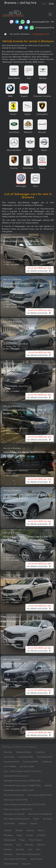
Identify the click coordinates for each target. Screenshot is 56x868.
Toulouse (26, 864)
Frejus (22, 840)
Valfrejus (23, 824)
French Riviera (35, 840)
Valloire (34, 824)
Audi (29, 78)
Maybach (28, 132)
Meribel (48, 786)
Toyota (42, 168)
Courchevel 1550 (45, 757)
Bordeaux (8, 835)
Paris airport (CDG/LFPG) (16, 800)
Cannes (30, 835)
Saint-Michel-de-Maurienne (16, 819)
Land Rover (14, 132)
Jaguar (27, 114)
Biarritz (41, 831)
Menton (41, 845)
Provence (8, 854)
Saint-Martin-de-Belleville (40, 814)
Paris (38, 850)
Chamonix (40, 752)
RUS (44, 4)
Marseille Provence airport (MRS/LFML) (22, 781)
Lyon (19, 845)
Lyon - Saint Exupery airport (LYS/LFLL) (23, 771)
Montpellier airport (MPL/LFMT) (19, 790)
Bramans (8, 752)
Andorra (8, 831)
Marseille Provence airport (16, 776)
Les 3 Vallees (10, 767)
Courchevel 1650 (11, 762)
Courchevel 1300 (26, 757)
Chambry (41, 835)
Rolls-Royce (28, 168)
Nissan (44, 150)
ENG (51, 4)
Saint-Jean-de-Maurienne (28, 854)
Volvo (35, 186)
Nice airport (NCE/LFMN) (40, 795)
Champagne (10, 840)
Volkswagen (21, 186)
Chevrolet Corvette (42, 96)
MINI (30, 150)
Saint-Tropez (36, 859)
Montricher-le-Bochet (14, 795)
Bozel (19, 835)
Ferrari (13, 114)
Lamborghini (42, 114)
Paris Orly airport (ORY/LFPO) (18, 809)
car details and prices (40, 269)
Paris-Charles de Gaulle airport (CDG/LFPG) (24, 805)
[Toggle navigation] (50, 14)
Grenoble (8, 845)
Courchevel (9, 757)
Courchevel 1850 (30, 762)
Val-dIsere (48, 819)
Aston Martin (14, 78)
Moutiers (20, 850)
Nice (30, 850)
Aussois (30, 831)
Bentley (43, 78)
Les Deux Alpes (27, 767)
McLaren (42, 132)
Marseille (29, 845)
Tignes (36, 819)
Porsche (14, 168)
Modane (8, 850)
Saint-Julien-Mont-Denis (15, 859)
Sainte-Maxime (11, 864)
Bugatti (24, 96)
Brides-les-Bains (24, 752)
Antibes (19, 831)
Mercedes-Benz (14, 150)
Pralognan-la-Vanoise (14, 814)
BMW (10, 96)
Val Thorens (9, 824)
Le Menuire (47, 762)
